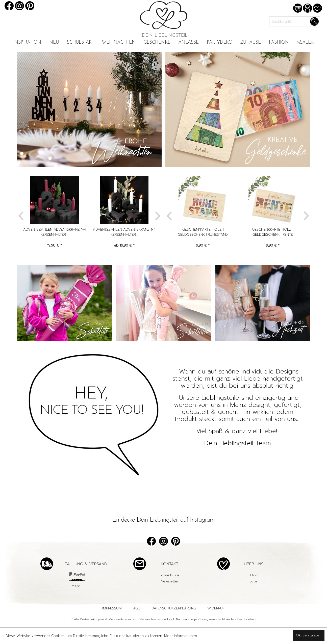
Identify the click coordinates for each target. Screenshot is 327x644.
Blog (254, 575)
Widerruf (216, 608)
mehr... (77, 586)
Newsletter (170, 581)
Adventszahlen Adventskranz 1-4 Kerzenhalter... (55, 232)
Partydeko (220, 43)
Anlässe (189, 43)
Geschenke (157, 43)
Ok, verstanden (309, 635)
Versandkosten (150, 619)
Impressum (112, 608)
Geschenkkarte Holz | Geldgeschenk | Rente (273, 232)
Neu (54, 43)
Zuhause (251, 43)
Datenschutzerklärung (174, 608)
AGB (137, 608)
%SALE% (305, 43)
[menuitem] (27, 43)
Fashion (279, 43)
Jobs (254, 581)
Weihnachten (119, 43)
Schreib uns (170, 575)
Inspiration (27, 43)
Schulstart (80, 43)
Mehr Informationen (181, 636)
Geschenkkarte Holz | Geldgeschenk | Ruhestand (203, 232)
